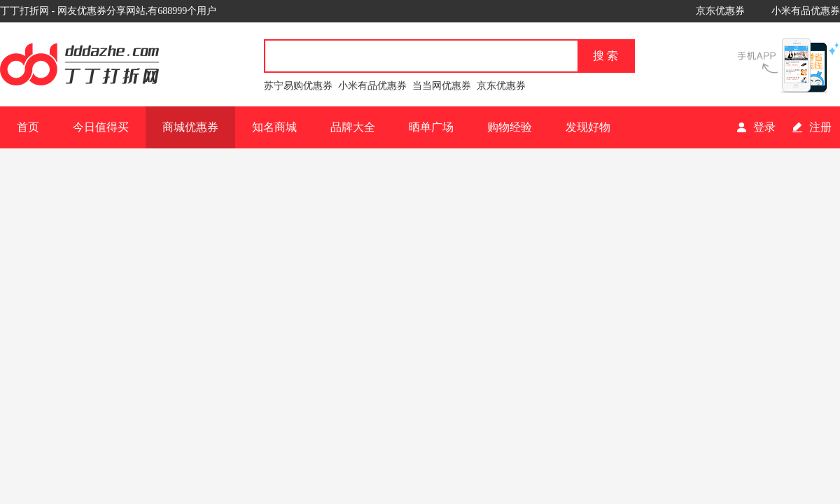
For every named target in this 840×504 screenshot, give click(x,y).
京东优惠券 (720, 11)
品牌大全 (353, 127)
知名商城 (274, 127)
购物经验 (510, 127)
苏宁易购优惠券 (298, 86)
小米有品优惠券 (806, 11)
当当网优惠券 (442, 86)
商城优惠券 (190, 127)
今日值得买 (101, 127)
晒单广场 (431, 127)
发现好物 (588, 127)
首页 (28, 127)
